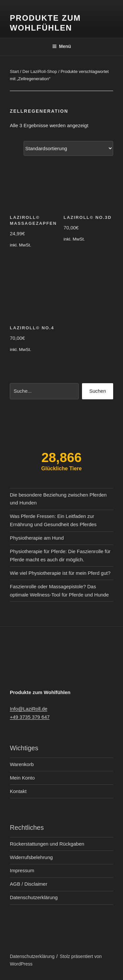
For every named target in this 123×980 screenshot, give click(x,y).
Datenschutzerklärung (34, 897)
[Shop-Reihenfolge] (68, 148)
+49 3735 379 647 (30, 717)
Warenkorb (22, 764)
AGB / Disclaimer (29, 884)
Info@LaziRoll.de (29, 709)
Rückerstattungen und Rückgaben (47, 844)
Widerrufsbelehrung (31, 857)
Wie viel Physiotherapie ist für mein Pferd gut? (60, 573)
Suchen (98, 391)
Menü (62, 46)
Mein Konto (22, 778)
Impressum (22, 870)
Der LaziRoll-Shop (40, 71)
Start (14, 71)
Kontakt (18, 791)
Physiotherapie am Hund (37, 538)
